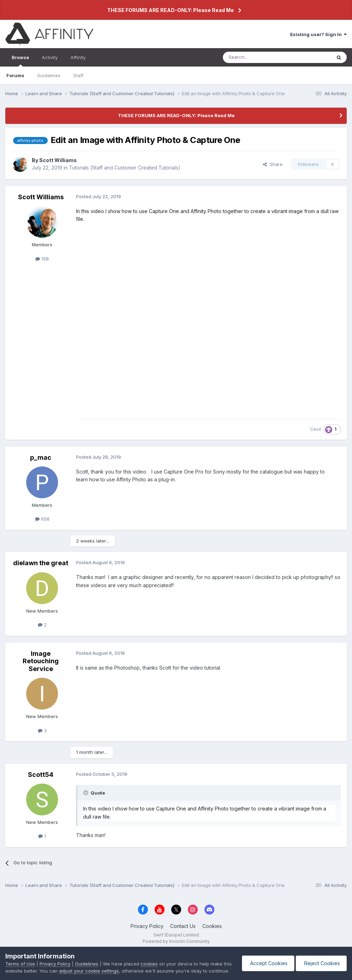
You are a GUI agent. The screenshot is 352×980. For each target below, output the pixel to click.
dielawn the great (41, 563)
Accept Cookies (266, 960)
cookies (149, 957)
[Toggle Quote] (86, 793)
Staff (78, 75)
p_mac (41, 457)
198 (42, 259)
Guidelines (49, 75)
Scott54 (41, 775)
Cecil (316, 429)
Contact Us (183, 926)
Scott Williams (58, 160)
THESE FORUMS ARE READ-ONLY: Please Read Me (171, 10)
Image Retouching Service (41, 661)
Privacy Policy (147, 926)
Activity (50, 57)
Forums (15, 75)
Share (273, 164)
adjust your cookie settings (98, 964)
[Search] (259, 57)
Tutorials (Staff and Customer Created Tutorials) (125, 168)
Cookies (212, 926)
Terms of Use (20, 957)
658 (42, 519)
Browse (20, 61)
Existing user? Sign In (318, 34)
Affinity (78, 57)
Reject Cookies (321, 960)
